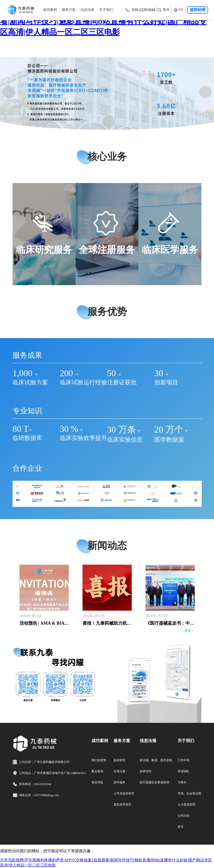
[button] (9, 92)
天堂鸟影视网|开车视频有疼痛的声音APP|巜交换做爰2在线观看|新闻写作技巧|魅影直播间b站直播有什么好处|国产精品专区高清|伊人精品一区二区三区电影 (106, 21)
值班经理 (198, 10)
